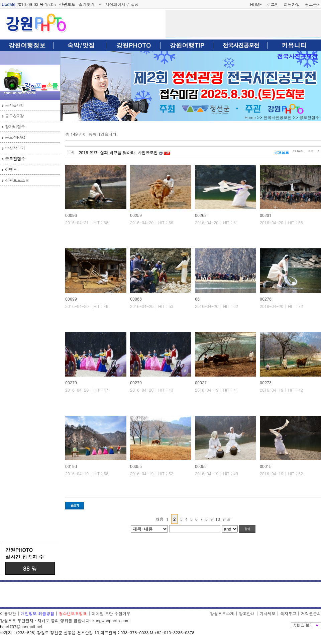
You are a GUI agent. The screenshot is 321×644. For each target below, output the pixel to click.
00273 (266, 382)
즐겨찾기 (87, 4)
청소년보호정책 (73, 613)
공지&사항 (15, 105)
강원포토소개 (222, 613)
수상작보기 (15, 148)
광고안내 (247, 613)
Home (250, 117)
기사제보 (267, 613)
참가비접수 (15, 126)
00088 (136, 299)
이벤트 (11, 169)
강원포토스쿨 (17, 180)
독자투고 (288, 613)
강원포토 (67, 4)
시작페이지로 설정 (122, 4)
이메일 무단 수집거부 (111, 613)
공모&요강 (15, 116)
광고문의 (313, 4)
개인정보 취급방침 (37, 613)
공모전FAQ (15, 137)
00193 (71, 466)
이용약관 (8, 613)
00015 (266, 466)
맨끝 (227, 519)
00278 (266, 299)
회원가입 (292, 4)
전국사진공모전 (297, 56)
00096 (71, 215)
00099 (71, 299)
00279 (71, 382)
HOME (256, 4)
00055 (136, 466)
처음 (159, 519)
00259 (136, 215)
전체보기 (306, 625)
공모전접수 (15, 158)
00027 (201, 382)
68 (197, 299)
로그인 (273, 4)
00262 (201, 215)
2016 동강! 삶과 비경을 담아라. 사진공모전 (119, 152)
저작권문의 (311, 613)
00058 (201, 466)
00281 (266, 215)
